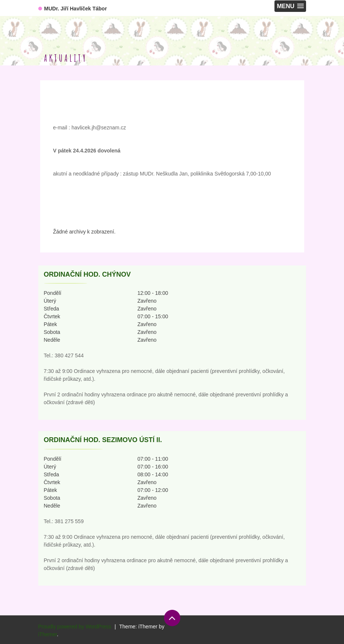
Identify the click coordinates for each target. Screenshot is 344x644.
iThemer (48, 634)
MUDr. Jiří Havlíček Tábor (76, 9)
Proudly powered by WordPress (75, 627)
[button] (290, 6)
